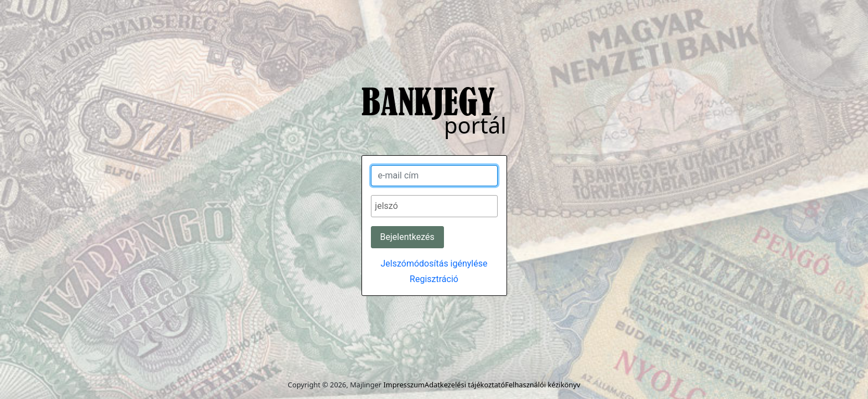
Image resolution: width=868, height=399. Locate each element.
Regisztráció (434, 279)
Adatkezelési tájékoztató (465, 385)
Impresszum (404, 385)
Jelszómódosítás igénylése (434, 264)
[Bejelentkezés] (407, 237)
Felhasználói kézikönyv (542, 385)
